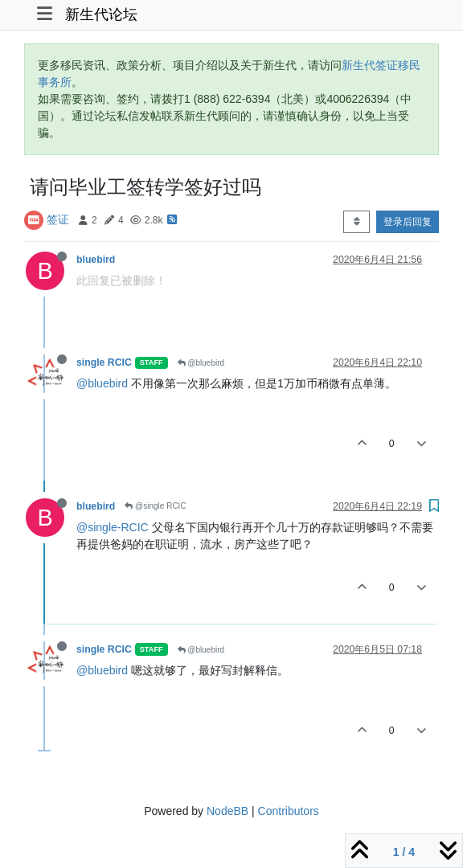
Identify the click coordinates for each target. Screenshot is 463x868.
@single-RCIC (113, 527)
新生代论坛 (101, 14)
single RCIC (104, 362)
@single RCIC (155, 506)
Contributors (289, 811)
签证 (58, 219)
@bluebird (201, 363)
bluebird (96, 260)
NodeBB (227, 811)
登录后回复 (408, 222)
